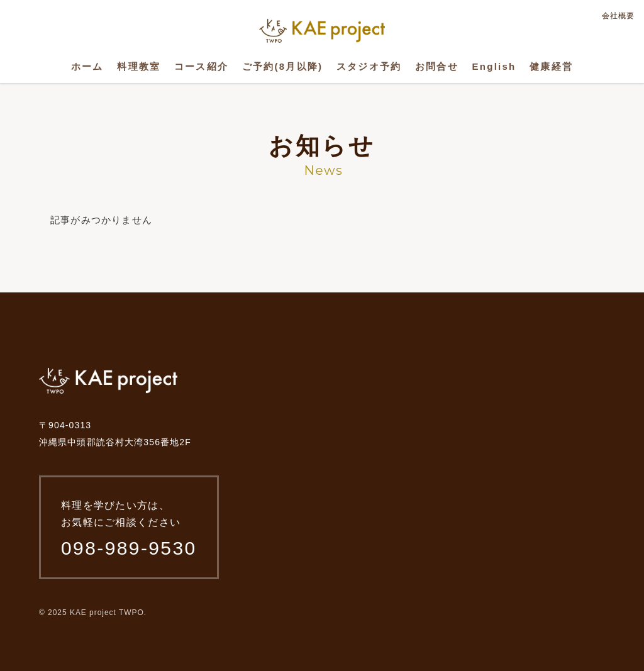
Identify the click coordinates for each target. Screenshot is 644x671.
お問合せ (437, 66)
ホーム (87, 66)
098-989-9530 (129, 548)
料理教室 (139, 66)
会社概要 (618, 16)
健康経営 (551, 66)
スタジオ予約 (369, 66)
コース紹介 (201, 66)
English (494, 66)
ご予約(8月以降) (283, 66)
